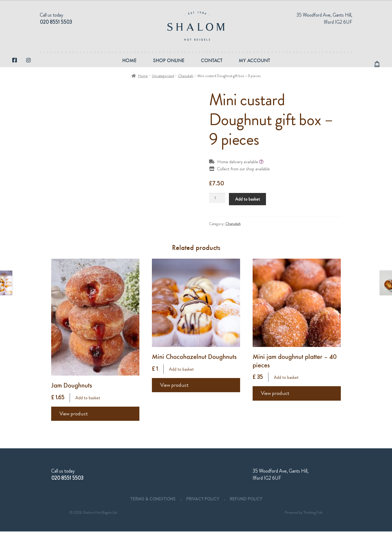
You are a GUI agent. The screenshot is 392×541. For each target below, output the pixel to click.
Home (129, 65)
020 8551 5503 (56, 22)
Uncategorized (163, 85)
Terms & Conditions (153, 508)
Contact (212, 65)
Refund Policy (246, 508)
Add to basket (248, 209)
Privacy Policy (203, 508)
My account (254, 65)
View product (74, 423)
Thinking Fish (313, 522)
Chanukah (186, 85)
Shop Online (169, 65)
